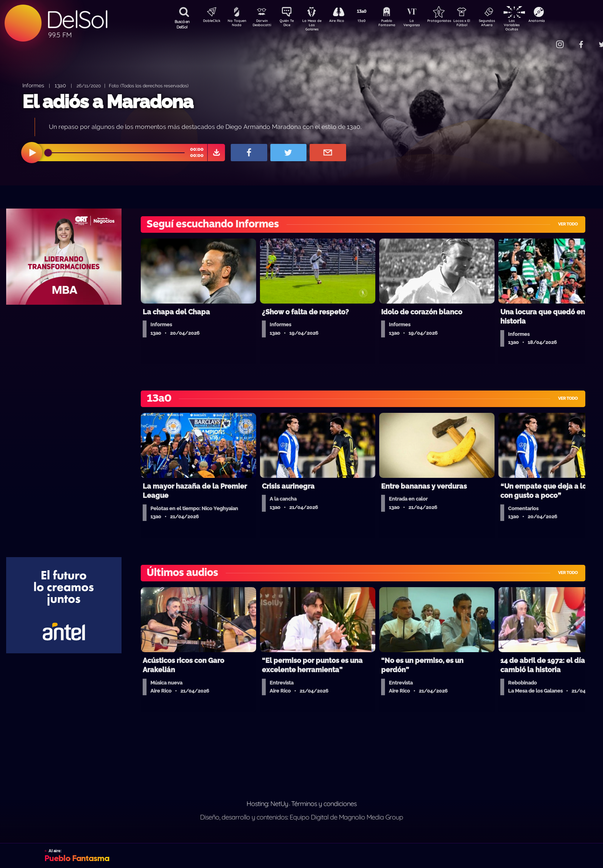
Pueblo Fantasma (397, 24)
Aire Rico (344, 22)
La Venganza (424, 24)
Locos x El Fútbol (478, 24)
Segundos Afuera (505, 24)
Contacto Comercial (544, 39)
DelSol (77, 19)
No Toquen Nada (236, 24)
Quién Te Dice (290, 24)
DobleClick (209, 22)
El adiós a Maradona (108, 102)
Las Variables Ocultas (532, 25)
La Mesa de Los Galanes (317, 25)
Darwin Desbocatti (263, 24)
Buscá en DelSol (182, 24)
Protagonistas (451, 22)
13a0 (370, 22)
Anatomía (559, 22)
